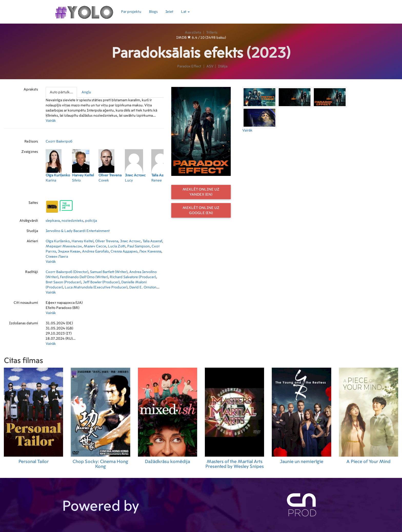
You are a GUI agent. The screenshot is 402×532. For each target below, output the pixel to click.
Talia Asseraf (152, 241)
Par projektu (131, 12)
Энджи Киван (69, 252)
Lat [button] (185, 12)
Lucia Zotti (117, 246)
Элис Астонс (130, 241)
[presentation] (62, 92)
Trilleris (212, 33)
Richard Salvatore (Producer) (133, 277)
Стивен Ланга (57, 257)
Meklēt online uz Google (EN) (201, 210)
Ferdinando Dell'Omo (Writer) (84, 277)
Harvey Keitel (82, 241)
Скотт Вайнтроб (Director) (67, 272)
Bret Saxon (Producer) (63, 282)
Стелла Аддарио (124, 252)
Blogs (153, 12)
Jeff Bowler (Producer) (101, 282)
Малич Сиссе (95, 246)
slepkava (53, 221)
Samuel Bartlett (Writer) (109, 272)
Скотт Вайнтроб (59, 142)
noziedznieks (72, 221)
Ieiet (169, 12)
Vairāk (51, 121)
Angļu (86, 92)
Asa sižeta (193, 33)
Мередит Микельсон (64, 246)
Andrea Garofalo (95, 252)
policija (91, 221)
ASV (210, 66)
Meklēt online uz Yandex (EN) (201, 192)
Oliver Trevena (107, 241)
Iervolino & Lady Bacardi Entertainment (78, 231)
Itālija (223, 66)
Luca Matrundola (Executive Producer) (96, 287)
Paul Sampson (138, 246)
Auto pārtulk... (61, 92)
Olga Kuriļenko (58, 241)
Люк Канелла (150, 252)
